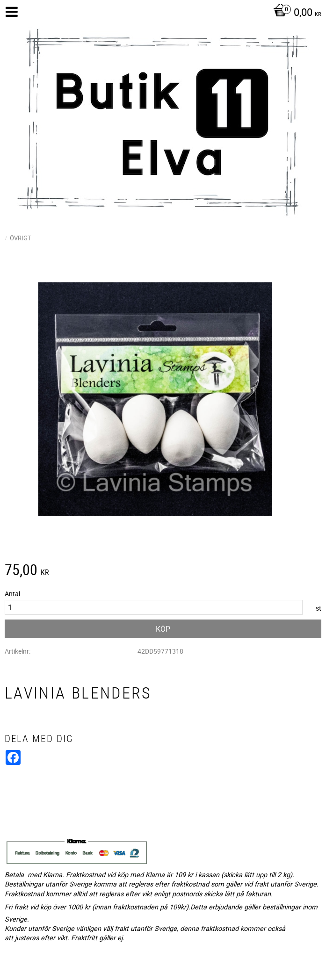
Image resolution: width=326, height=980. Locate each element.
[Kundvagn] (295, 13)
